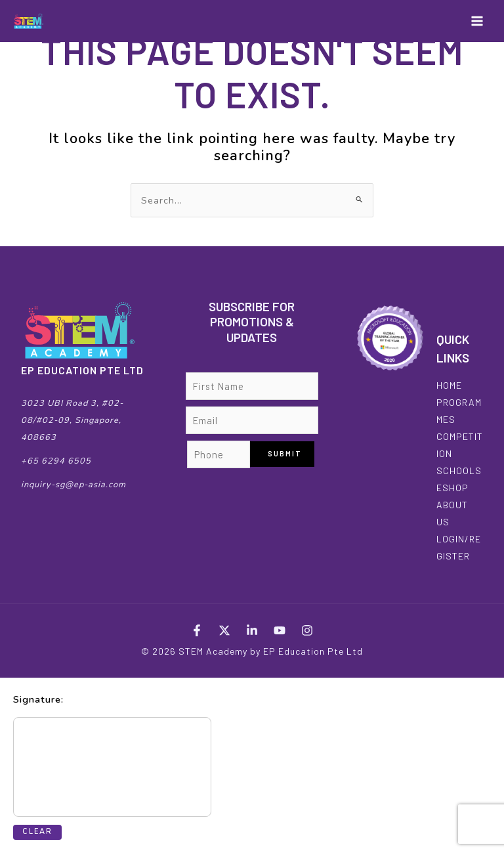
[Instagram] (307, 630)
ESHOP (452, 488)
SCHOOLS (459, 470)
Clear (37, 832)
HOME (449, 385)
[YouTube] (280, 630)
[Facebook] (197, 630)
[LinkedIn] (252, 630)
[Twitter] (224, 630)
